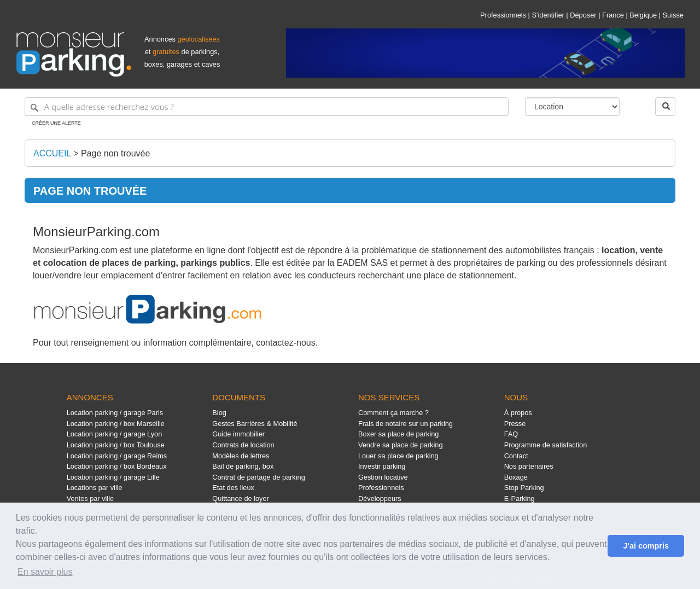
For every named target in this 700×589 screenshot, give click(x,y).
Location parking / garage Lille (113, 477)
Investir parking (382, 466)
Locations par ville (95, 488)
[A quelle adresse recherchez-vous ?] (267, 107)
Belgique (643, 15)
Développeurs (380, 498)
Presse (515, 424)
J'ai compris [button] (646, 546)
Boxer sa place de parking (398, 434)
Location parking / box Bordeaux (117, 466)
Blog (219, 413)
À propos (518, 413)
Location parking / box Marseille (116, 424)
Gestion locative (383, 477)
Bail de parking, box (243, 466)
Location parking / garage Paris (115, 413)
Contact (516, 456)
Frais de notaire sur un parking (406, 424)
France (613, 15)
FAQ (511, 434)
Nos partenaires (529, 466)
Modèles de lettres (241, 456)
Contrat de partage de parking (258, 477)
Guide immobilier (238, 434)
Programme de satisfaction (546, 445)
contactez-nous (286, 343)
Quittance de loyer (240, 498)
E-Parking (520, 498)
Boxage (516, 477)
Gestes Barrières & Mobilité (255, 424)
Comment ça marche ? (393, 413)
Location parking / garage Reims (117, 456)
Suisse (673, 15)
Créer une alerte (56, 123)
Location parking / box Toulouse (116, 445)
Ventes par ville (90, 498)
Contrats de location (243, 445)
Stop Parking (524, 488)
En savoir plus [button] (45, 572)
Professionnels (503, 15)
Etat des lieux (233, 488)
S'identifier (548, 15)
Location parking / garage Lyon (115, 434)
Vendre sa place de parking (401, 445)
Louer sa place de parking (398, 456)
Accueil (52, 153)
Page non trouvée (115, 153)
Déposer (583, 15)
